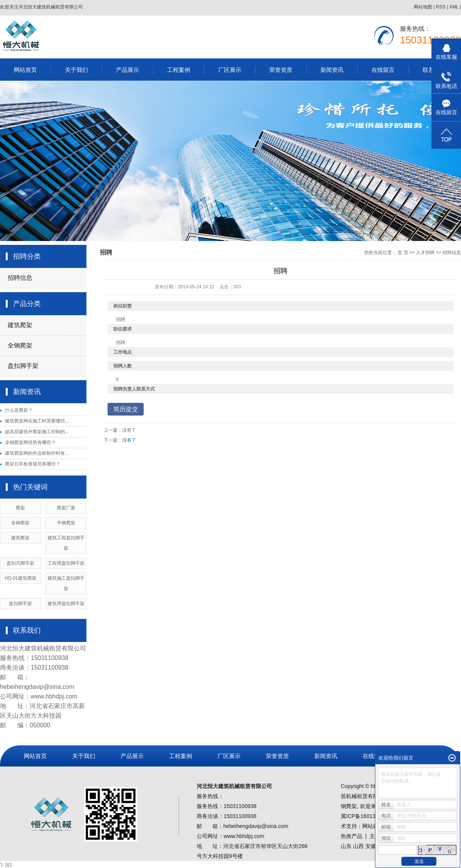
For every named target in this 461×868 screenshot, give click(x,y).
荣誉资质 (281, 70)
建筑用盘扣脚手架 (66, 604)
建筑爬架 (20, 325)
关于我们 (76, 70)
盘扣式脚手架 (20, 563)
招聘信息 (20, 278)
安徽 (371, 846)
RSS (441, 7)
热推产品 (352, 836)
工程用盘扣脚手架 (66, 563)
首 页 (403, 253)
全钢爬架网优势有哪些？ (30, 442)
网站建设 (373, 826)
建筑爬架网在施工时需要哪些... (37, 421)
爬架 (20, 508)
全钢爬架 (20, 345)
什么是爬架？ (19, 410)
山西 (358, 846)
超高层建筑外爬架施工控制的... (37, 432)
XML (454, 7)
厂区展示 (230, 70)
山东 (346, 846)
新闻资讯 (332, 70)
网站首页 (25, 70)
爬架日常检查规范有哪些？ (33, 464)
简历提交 (126, 409)
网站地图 (423, 7)
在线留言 (383, 70)
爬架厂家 (66, 508)
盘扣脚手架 (23, 366)
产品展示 (128, 70)
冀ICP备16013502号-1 (368, 816)
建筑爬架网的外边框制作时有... (37, 453)
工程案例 (179, 70)
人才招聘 (425, 253)
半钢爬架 (66, 523)
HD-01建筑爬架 (21, 578)
